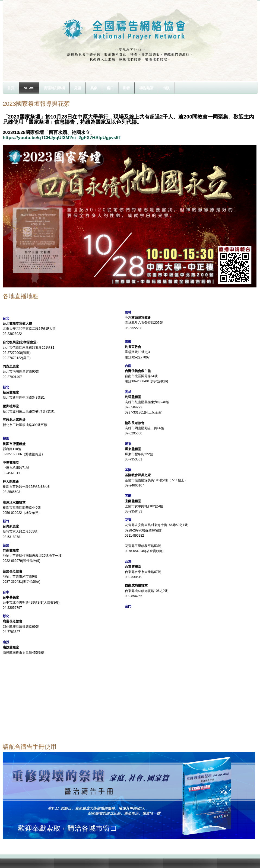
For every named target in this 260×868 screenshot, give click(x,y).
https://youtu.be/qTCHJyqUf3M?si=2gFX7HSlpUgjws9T (62, 138)
